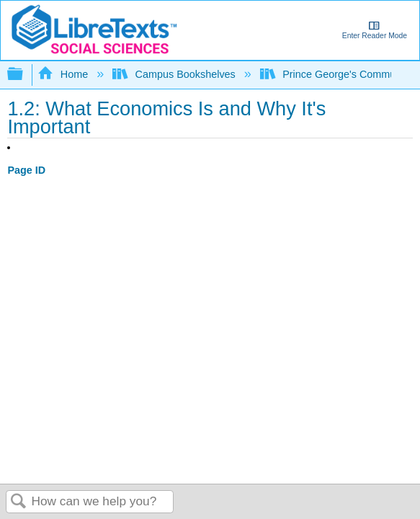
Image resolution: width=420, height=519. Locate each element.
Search (19, 502)
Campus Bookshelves (175, 74)
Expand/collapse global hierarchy (24, 75)
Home (64, 74)
